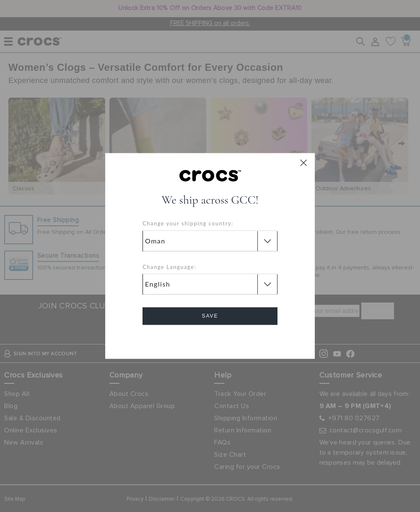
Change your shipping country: (188, 224)
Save (210, 316)
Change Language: (169, 267)
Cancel (210, 340)
